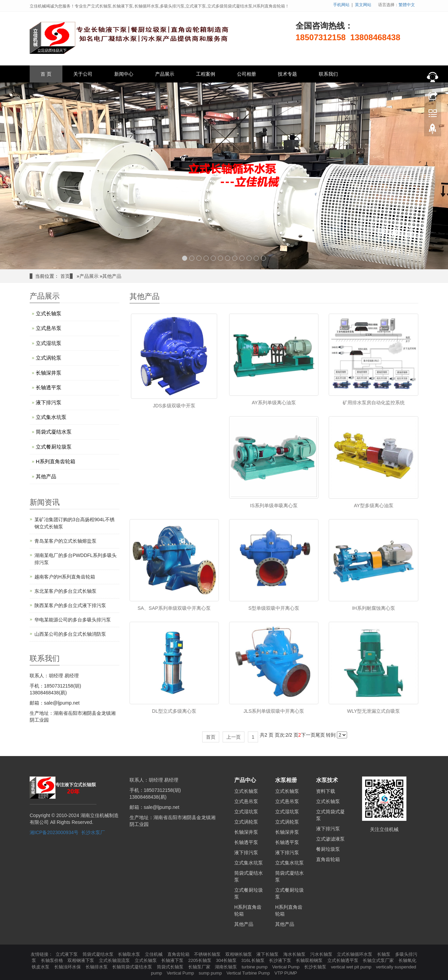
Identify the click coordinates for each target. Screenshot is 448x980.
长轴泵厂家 (200, 967)
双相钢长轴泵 (239, 954)
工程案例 (206, 74)
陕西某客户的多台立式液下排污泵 (70, 605)
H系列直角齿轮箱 (56, 461)
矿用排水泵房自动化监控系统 (374, 403)
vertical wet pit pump (352, 967)
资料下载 (326, 791)
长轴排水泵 (97, 967)
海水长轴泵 (295, 954)
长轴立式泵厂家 (379, 960)
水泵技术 (327, 780)
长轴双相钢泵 (310, 960)
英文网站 (363, 5)
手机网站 (341, 5)
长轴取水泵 (130, 954)
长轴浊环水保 (68, 967)
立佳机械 (154, 954)
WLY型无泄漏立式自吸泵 (374, 711)
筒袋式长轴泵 (171, 967)
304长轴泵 (227, 960)
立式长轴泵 (49, 313)
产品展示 (165, 74)
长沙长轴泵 (316, 967)
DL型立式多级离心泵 (174, 711)
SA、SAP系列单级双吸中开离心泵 (174, 608)
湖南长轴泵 (227, 967)
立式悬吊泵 (49, 328)
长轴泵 (384, 954)
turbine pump (255, 967)
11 (256, 258)
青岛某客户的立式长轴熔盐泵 (65, 541)
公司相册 (247, 74)
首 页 (46, 74)
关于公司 (83, 74)
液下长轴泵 (268, 954)
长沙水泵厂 (93, 832)
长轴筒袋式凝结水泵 (133, 967)
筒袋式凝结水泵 (54, 432)
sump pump (211, 973)
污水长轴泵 (322, 954)
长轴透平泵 (49, 387)
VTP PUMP (286, 973)
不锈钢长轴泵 (208, 954)
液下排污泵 (49, 402)
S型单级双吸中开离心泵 (274, 608)
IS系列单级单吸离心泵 (274, 506)
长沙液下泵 (281, 960)
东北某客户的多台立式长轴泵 (65, 591)
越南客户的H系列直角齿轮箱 (65, 577)
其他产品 (112, 276)
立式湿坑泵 (49, 343)
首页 (65, 276)
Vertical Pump (286, 967)
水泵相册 (286, 780)
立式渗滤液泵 (330, 839)
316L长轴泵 (254, 960)
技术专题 (287, 74)
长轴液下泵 (173, 960)
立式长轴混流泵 (115, 960)
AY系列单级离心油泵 (274, 403)
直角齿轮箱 (328, 859)
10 (249, 258)
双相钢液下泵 (81, 960)
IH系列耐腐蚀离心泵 (374, 608)
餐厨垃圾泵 (328, 849)
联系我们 (328, 74)
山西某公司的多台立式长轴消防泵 (70, 634)
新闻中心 (124, 74)
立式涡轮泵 (49, 358)
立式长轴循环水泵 (355, 954)
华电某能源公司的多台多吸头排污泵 (73, 620)
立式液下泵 (67, 954)
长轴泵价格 (53, 960)
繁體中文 (407, 5)
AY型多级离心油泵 (374, 506)
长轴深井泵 (49, 373)
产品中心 (245, 780)
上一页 (234, 737)
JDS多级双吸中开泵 (174, 406)
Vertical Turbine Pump (249, 973)
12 (263, 258)
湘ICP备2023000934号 (54, 832)
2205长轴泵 (200, 960)
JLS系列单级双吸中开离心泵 (274, 711)
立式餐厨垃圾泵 (54, 447)
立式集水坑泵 (51, 417)
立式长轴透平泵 (344, 960)
